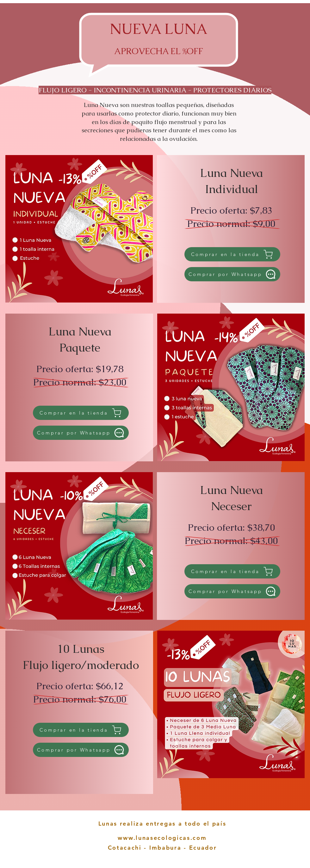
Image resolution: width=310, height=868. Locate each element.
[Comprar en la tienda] (232, 254)
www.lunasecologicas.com (162, 838)
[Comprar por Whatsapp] (232, 274)
